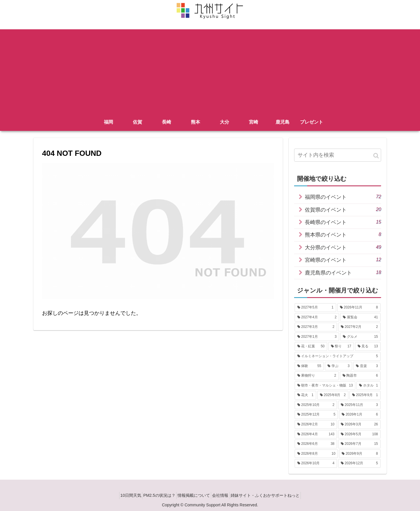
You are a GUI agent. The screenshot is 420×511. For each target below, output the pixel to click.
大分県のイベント (343, 247)
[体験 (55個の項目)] (309, 366)
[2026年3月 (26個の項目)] (359, 425)
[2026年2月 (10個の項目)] (316, 425)
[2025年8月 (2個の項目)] (333, 395)
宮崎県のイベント (343, 260)
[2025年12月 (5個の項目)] (316, 415)
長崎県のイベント (343, 222)
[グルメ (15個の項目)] (360, 337)
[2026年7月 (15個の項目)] (359, 444)
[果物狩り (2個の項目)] (317, 376)
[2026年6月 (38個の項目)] (316, 444)
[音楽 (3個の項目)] (367, 366)
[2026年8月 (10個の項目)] (316, 454)
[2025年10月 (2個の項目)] (316, 405)
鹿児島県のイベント (343, 272)
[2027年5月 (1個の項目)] (315, 308)
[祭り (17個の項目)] (341, 346)
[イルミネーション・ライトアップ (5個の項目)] (338, 356)
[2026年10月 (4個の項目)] (316, 463)
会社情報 (224, 495)
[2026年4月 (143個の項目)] (316, 434)
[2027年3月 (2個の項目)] (316, 327)
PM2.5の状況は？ (155, 495)
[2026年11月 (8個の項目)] (359, 308)
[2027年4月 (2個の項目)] (317, 317)
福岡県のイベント (343, 197)
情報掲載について (194, 495)
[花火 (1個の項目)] (305, 395)
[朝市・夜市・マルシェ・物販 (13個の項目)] (325, 386)
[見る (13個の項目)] (368, 346)
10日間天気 (123, 495)
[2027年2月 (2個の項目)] (359, 327)
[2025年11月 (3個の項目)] (359, 405)
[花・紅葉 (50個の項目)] (311, 346)
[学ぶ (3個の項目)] (338, 366)
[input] (338, 155)
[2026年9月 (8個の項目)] (360, 454)
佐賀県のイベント (343, 209)
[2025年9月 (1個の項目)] (365, 395)
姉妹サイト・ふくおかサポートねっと (273, 495)
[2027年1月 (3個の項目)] (317, 337)
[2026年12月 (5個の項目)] (359, 463)
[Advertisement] (210, 70)
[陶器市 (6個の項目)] (360, 376)
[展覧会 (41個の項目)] (360, 317)
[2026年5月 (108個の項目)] (359, 434)
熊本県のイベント (343, 234)
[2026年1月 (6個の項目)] (360, 415)
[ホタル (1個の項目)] (369, 386)
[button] (376, 156)
